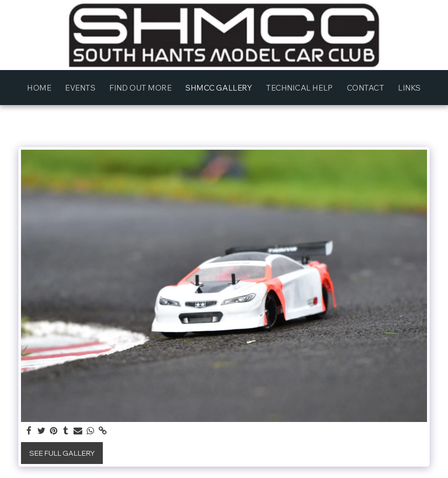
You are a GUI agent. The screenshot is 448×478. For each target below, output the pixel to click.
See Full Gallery (62, 453)
